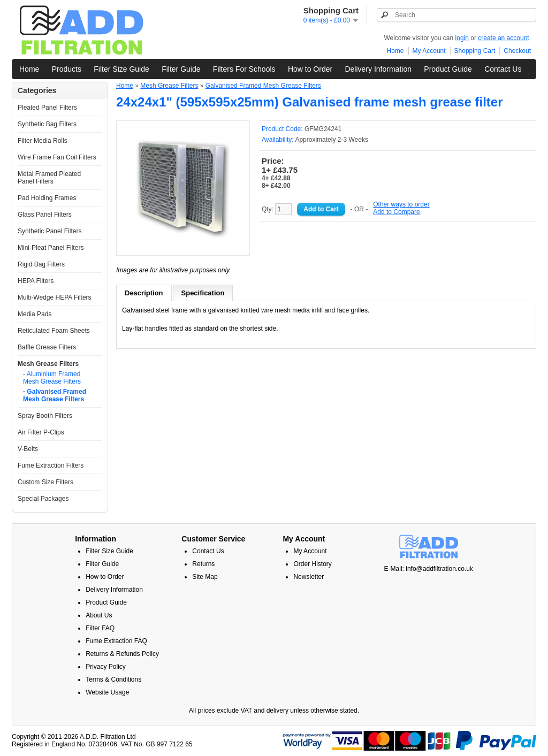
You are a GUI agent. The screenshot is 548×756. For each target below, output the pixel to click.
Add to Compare (396, 212)
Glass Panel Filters (45, 215)
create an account (503, 38)
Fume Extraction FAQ (116, 641)
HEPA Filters (36, 281)
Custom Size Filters (45, 482)
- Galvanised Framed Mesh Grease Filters (55, 395)
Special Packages (43, 499)
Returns (203, 564)
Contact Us (503, 69)
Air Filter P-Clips (41, 432)
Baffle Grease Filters (47, 347)
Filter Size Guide (121, 69)
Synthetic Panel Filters (50, 231)
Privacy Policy (106, 667)
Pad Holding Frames (47, 198)
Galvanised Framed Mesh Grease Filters (263, 86)
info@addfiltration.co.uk (439, 569)
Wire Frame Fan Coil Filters (57, 157)
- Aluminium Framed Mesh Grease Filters (52, 378)
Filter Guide (181, 69)
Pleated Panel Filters (47, 108)
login (462, 38)
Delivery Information (378, 69)
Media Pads (35, 314)
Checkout (517, 51)
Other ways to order (401, 204)
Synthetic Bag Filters (47, 124)
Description (144, 293)
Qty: (277, 209)
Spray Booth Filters (45, 416)
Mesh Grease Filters (48, 364)
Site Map (205, 577)
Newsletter (309, 577)
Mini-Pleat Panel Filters (51, 248)
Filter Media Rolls (43, 141)
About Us (99, 615)
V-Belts (28, 449)
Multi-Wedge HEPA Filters (55, 297)
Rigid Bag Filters (41, 264)
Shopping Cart (475, 51)
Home (395, 51)
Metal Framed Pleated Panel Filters (49, 178)
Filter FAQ (100, 628)
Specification (203, 293)
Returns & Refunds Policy (122, 654)
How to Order (310, 69)
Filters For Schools (244, 69)
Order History (312, 564)
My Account (429, 51)
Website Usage (107, 692)
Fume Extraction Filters (51, 465)
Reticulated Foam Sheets (54, 331)
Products (67, 69)
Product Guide (448, 69)
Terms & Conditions (113, 679)
